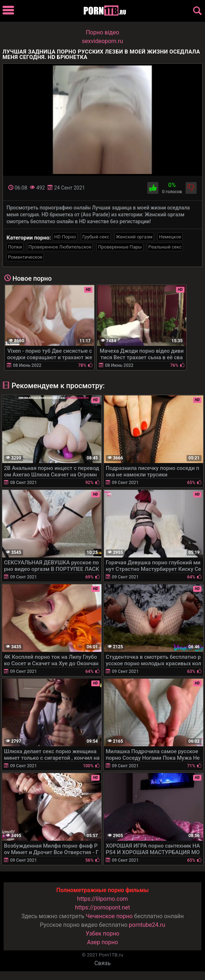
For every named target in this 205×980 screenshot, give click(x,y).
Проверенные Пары (120, 247)
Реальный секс (165, 247)
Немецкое (170, 237)
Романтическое (25, 257)
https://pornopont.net (102, 907)
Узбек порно (102, 934)
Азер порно (102, 942)
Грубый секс (96, 237)
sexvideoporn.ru (102, 41)
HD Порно (65, 237)
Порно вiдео (102, 32)
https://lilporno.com (103, 899)
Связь (102, 963)
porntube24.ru (147, 925)
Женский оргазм (134, 237)
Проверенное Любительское (60, 247)
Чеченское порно (109, 916)
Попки (15, 247)
